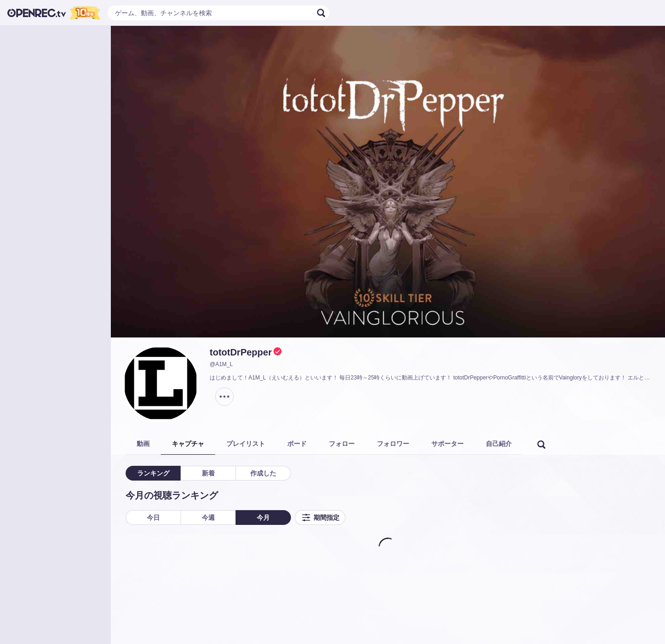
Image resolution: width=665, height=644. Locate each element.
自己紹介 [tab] (499, 444)
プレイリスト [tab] (246, 444)
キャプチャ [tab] (188, 444)
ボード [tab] (297, 444)
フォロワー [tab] (393, 444)
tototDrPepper (241, 352)
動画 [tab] (143, 444)
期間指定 (320, 518)
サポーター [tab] (447, 444)
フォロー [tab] (342, 444)
